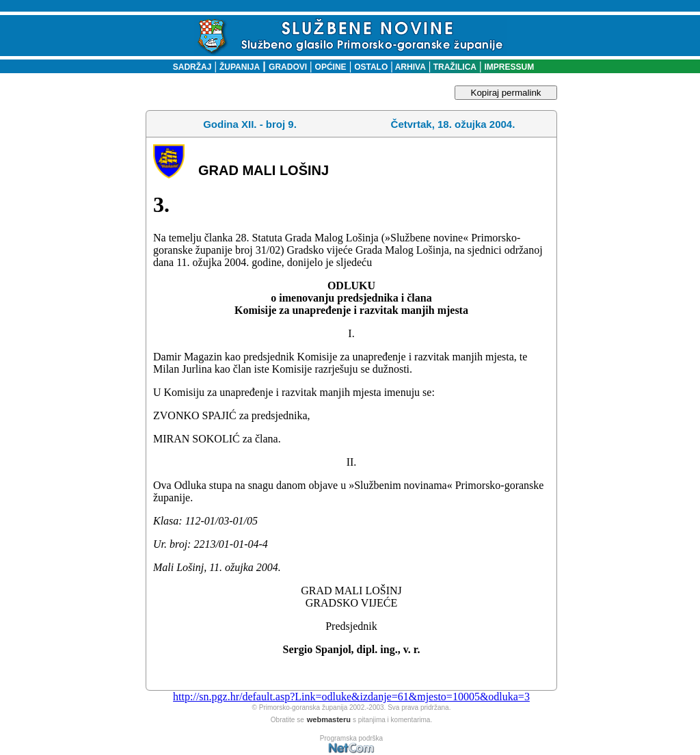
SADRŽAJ (189, 67)
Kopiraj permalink (506, 93)
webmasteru (329, 719)
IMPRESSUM (510, 67)
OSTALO (371, 67)
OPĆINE (331, 67)
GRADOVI (288, 67)
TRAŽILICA (454, 67)
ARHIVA (409, 67)
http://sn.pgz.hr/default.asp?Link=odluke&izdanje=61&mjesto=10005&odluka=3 (351, 697)
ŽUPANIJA (240, 67)
